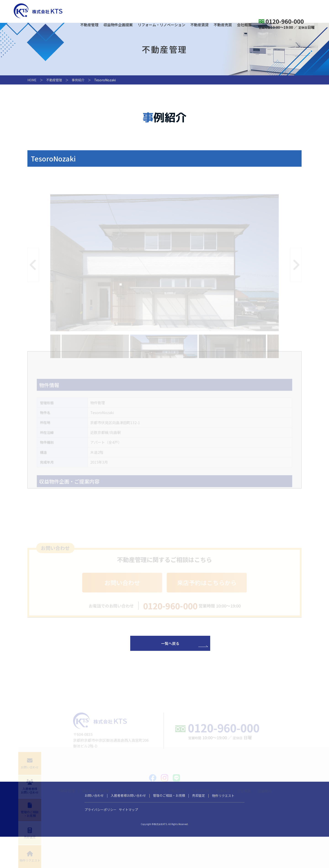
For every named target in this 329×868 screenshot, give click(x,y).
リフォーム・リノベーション (162, 25)
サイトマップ (128, 841)
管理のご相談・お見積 (169, 827)
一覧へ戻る (170, 653)
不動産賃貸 (199, 25)
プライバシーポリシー (101, 841)
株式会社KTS (38, 11)
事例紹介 (78, 80)
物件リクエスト (223, 827)
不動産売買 (223, 25)
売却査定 (199, 827)
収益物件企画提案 (118, 25)
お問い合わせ (94, 827)
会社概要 (244, 25)
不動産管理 (89, 25)
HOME (32, 80)
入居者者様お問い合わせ (128, 827)
